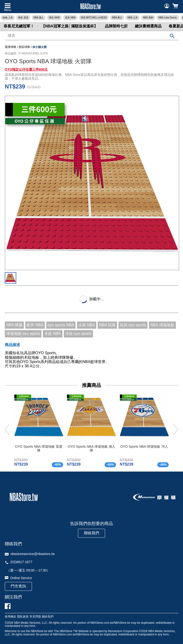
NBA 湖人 (39, 18)
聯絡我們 (91, 533)
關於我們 (48, 617)
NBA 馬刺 (148, 18)
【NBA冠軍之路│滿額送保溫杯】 (69, 26)
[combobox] (91, 36)
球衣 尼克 (23, 18)
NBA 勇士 (117, 18)
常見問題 (35, 617)
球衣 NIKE (54, 18)
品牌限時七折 (116, 26)
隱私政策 (23, 617)
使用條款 (10, 617)
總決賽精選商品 (148, 26)
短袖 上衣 (8, 18)
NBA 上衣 (133, 18)
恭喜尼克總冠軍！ (19, 26)
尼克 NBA (70, 18)
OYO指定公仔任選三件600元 (26, 69)
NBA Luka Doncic (168, 18)
